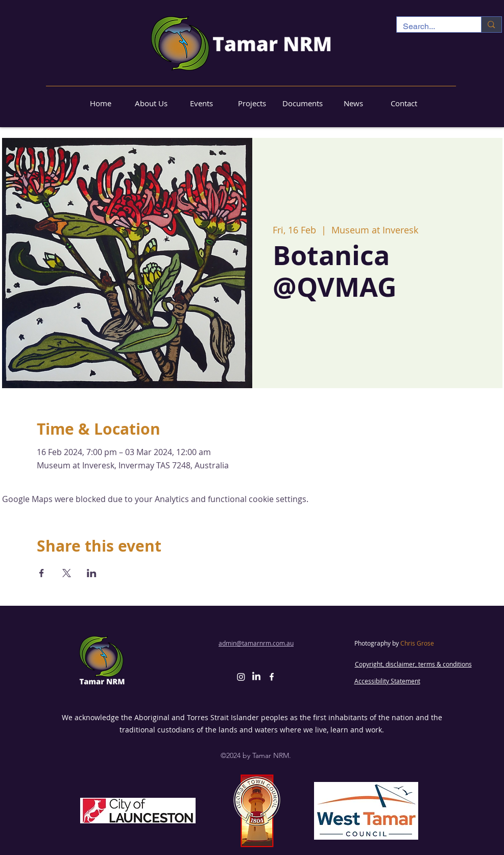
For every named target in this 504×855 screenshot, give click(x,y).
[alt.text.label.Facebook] (272, 677)
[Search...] (431, 27)
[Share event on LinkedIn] (92, 573)
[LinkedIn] (256, 677)
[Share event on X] (67, 573)
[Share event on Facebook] (42, 573)
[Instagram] (241, 677)
